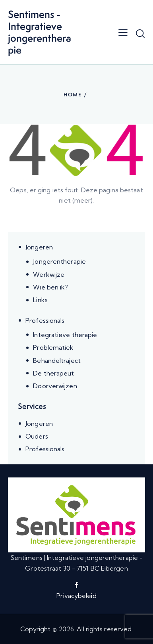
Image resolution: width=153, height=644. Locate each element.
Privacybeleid (76, 596)
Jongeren (39, 247)
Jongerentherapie (59, 261)
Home (73, 95)
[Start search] (140, 33)
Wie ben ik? (50, 287)
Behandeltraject (57, 360)
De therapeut (53, 373)
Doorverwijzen (55, 386)
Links (40, 300)
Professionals (45, 320)
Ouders (37, 436)
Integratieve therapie (65, 335)
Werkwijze (49, 274)
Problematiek (53, 347)
